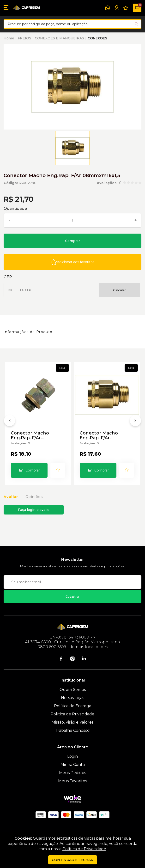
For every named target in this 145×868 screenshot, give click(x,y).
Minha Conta (73, 765)
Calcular (119, 290)
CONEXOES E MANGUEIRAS (59, 38)
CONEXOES (97, 38)
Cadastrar (72, 597)
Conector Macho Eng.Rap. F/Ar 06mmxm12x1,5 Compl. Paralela (36, 435)
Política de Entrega (73, 706)
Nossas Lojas (72, 698)
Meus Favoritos (72, 781)
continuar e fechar (73, 860)
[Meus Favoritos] (126, 8)
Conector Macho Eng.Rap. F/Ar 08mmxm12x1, (99, 435)
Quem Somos (73, 690)
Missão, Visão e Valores (72, 722)
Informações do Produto (28, 332)
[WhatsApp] (108, 8)
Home (9, 38)
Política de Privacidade (72, 714)
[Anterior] (10, 422)
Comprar (72, 241)
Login (72, 756)
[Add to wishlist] (72, 262)
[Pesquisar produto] (136, 24)
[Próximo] (135, 422)
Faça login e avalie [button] (34, 510)
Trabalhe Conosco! (73, 730)
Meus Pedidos (72, 773)
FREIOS (24, 38)
